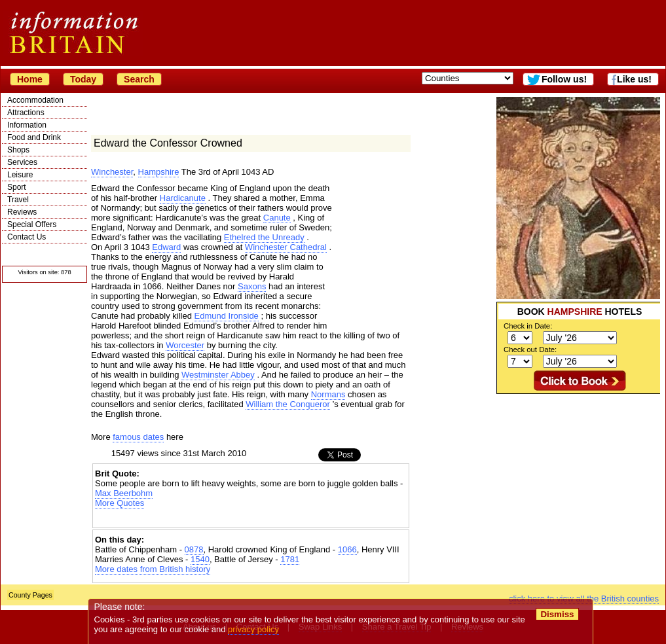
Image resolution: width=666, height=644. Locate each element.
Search (139, 79)
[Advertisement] (578, 476)
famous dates (138, 437)
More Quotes (120, 503)
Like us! (634, 79)
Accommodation (35, 100)
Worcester (185, 345)
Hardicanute (183, 198)
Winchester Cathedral (286, 247)
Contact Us (27, 237)
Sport (17, 187)
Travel (18, 200)
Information (27, 125)
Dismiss (557, 614)
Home (30, 79)
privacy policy (253, 629)
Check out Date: (530, 349)
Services (22, 162)
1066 (347, 549)
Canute (277, 218)
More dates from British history (153, 569)
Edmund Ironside (227, 316)
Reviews (22, 212)
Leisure (20, 175)
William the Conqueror (288, 404)
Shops (18, 150)
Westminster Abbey (218, 375)
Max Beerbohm (124, 493)
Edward (166, 247)
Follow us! (564, 79)
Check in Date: (528, 326)
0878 (194, 549)
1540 (200, 559)
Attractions (26, 113)
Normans (328, 394)
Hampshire (159, 172)
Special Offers (32, 224)
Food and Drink (34, 137)
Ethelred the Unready (264, 237)
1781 (290, 559)
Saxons (252, 286)
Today (83, 79)
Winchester (112, 172)
